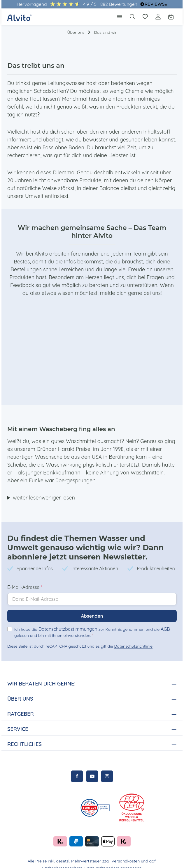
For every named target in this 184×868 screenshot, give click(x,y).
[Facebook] (77, 768)
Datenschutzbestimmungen (66, 621)
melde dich (87, 285)
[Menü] (120, 17)
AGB (160, 621)
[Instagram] (107, 768)
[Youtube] (92, 768)
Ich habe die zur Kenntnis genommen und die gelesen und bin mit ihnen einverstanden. (90, 624)
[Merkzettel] (145, 17)
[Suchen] (132, 17)
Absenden (92, 608)
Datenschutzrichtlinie (132, 638)
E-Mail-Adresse (25, 579)
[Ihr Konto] (158, 17)
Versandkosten (105, 853)
